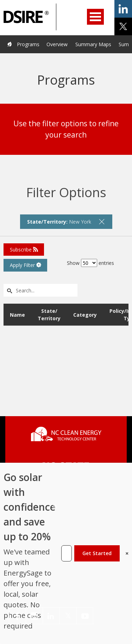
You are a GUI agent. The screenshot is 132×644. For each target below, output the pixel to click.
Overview (57, 44)
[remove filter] (102, 221)
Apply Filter (26, 265)
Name (17, 315)
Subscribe (24, 250)
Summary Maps (93, 44)
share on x (123, 26)
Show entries (90, 263)
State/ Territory (49, 315)
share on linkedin (123, 9)
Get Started (97, 553)
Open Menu (95, 17)
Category (85, 315)
